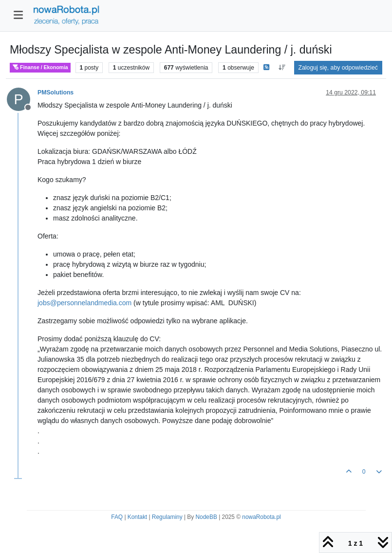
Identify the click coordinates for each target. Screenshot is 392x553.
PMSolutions (56, 92)
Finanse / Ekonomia (40, 67)
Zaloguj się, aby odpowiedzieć (338, 68)
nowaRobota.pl (261, 517)
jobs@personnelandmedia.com (84, 303)
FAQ (117, 517)
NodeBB (206, 517)
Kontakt (137, 517)
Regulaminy (167, 517)
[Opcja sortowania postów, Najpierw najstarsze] (282, 68)
